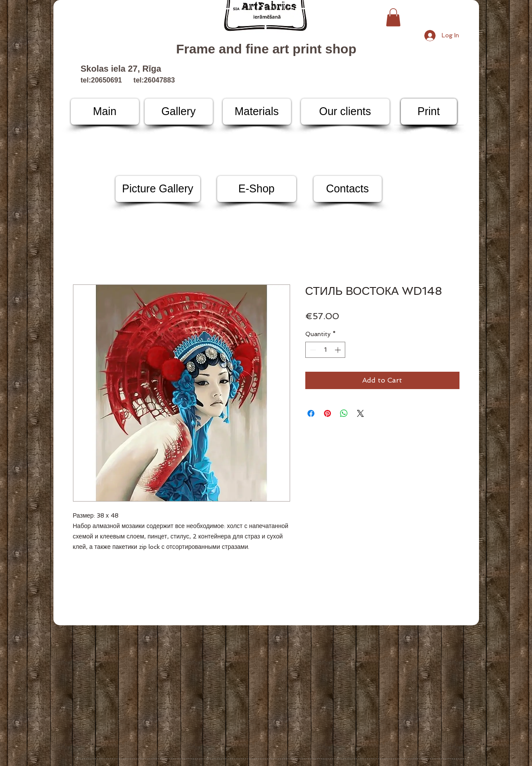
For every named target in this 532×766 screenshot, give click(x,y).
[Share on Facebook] (311, 413)
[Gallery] (179, 112)
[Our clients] (345, 112)
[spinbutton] (325, 350)
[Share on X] (360, 413)
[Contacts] (348, 189)
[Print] (429, 112)
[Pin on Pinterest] (327, 413)
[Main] (105, 112)
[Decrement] (312, 350)
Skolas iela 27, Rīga (121, 69)
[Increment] (339, 350)
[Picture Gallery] (158, 189)
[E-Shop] (257, 189)
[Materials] (257, 112)
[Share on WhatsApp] (344, 413)
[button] (393, 17)
